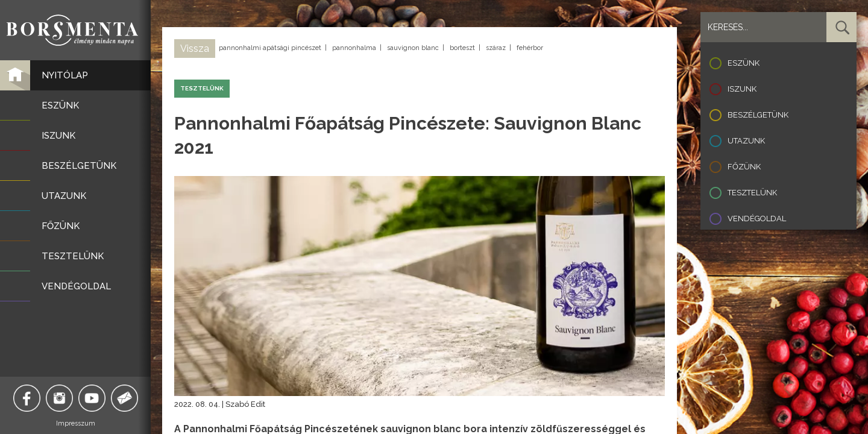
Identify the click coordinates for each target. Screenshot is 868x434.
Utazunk (746, 141)
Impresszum (76, 423)
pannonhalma (354, 48)
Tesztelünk (752, 193)
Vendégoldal (757, 219)
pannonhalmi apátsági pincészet (270, 48)
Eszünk (744, 63)
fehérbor (530, 48)
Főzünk (744, 167)
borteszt (462, 48)
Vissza (195, 49)
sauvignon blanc (413, 48)
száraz (496, 48)
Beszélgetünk (758, 115)
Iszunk (742, 89)
